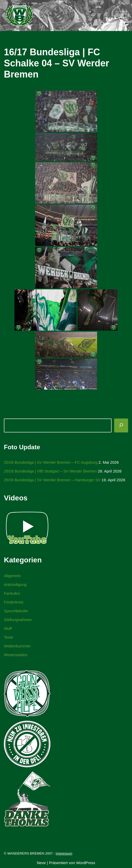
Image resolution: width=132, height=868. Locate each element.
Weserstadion (16, 655)
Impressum (64, 853)
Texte (9, 637)
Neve (41, 863)
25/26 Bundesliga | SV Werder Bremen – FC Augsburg (51, 462)
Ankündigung (15, 584)
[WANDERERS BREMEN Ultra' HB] (19, 16)
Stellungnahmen (18, 620)
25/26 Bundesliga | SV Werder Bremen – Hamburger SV (52, 480)
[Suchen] (121, 425)
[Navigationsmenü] (122, 16)
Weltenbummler (17, 646)
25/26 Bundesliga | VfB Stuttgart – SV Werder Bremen (50, 471)
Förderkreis (14, 602)
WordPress (86, 863)
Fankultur (12, 593)
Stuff (8, 628)
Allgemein (12, 576)
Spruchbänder (16, 611)
